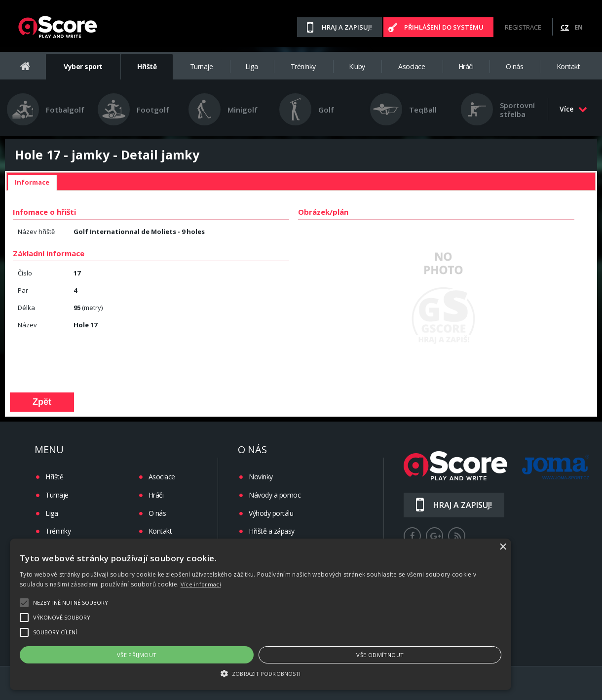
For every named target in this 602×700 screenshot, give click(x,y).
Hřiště (147, 66)
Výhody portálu (271, 513)
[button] (301, 673)
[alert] (301, 614)
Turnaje (202, 66)
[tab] (32, 183)
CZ (565, 27)
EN (579, 27)
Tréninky (303, 66)
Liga (251, 66)
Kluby (357, 66)
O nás (515, 66)
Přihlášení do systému (444, 27)
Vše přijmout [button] (157, 655)
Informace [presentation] (32, 182)
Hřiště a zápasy (272, 531)
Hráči (466, 66)
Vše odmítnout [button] (441, 655)
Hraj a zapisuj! (347, 27)
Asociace (412, 66)
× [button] (583, 547)
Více (573, 109)
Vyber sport (83, 66)
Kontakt (568, 66)
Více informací (120, 584)
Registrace (523, 27)
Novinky (261, 477)
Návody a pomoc (275, 495)
